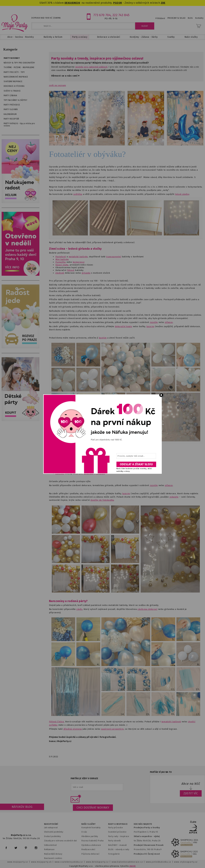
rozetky (154, 322)
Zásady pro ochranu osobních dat (60, 841)
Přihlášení (160, 18)
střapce (169, 322)
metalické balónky (78, 257)
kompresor (79, 262)
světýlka (78, 194)
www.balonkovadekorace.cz (127, 862)
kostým (103, 338)
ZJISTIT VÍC (191, 793)
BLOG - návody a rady (119, 849)
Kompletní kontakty (91, 828)
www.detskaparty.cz (97, 862)
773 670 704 (102, 15)
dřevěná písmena (73, 729)
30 (79, 3)
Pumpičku (61, 262)
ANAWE (133, 866)
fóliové (71, 270)
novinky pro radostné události (91, 67)
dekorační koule (123, 326)
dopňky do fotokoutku (102, 500)
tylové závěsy (182, 194)
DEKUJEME (71, 3)
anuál (124, 845)
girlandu (86, 273)
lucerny (150, 326)
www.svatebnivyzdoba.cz (69, 862)
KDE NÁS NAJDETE (143, 824)
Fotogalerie (114, 854)
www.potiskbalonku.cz (159, 862)
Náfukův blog (22, 807)
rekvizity (174, 497)
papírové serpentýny (112, 729)
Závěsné (60, 273)
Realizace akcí (88, 849)
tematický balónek (171, 722)
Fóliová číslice (56, 722)
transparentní (114, 257)
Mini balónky (62, 259)
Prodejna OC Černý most (147, 854)
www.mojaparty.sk (41, 862)
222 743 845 (121, 15)
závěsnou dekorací (147, 609)
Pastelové (61, 257)
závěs (79, 609)
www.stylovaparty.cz (186, 862)
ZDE (163, 3)
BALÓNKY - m (115, 845)
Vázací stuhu (62, 265)
